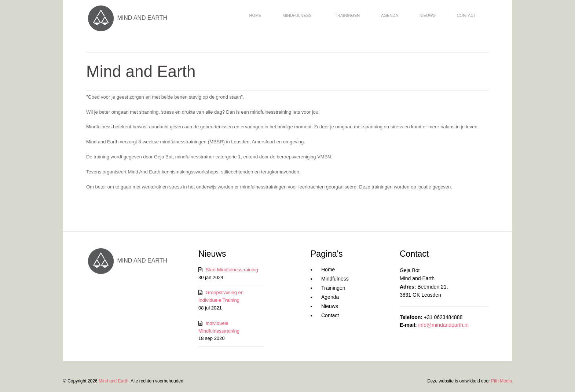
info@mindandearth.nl (444, 325)
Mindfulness (297, 15)
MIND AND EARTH (127, 18)
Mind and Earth (113, 381)
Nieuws (428, 15)
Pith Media (501, 381)
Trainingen (347, 15)
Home (255, 15)
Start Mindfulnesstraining (232, 270)
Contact (466, 15)
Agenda (389, 15)
